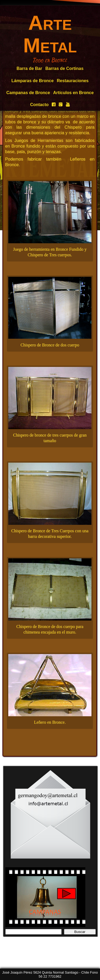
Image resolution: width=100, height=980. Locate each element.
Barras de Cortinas (64, 68)
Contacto (39, 105)
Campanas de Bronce (28, 93)
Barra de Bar (29, 68)
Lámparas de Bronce (33, 81)
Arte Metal (50, 34)
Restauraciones (73, 81)
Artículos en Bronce (73, 93)
